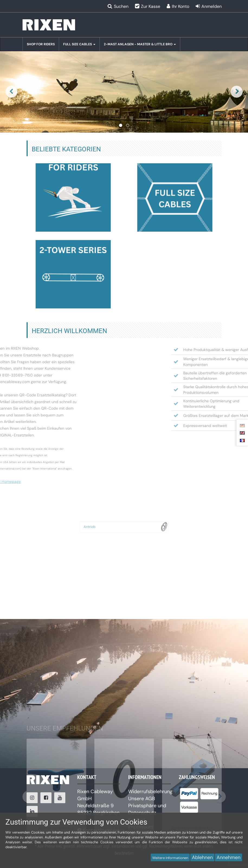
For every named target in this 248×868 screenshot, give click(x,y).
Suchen (121, 6)
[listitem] (189, 795)
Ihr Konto (181, 6)
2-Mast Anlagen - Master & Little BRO (140, 44)
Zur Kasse (151, 6)
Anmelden (212, 6)
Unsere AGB (142, 799)
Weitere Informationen (170, 858)
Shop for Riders (41, 44)
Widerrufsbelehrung (150, 792)
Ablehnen (202, 857)
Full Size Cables (79, 44)
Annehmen (228, 857)
